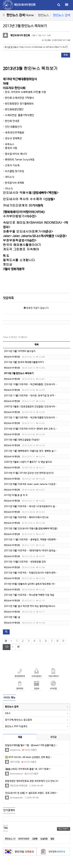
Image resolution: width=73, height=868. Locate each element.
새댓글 (53, 737)
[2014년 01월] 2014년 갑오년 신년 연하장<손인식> (29, 473)
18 (20, 79)
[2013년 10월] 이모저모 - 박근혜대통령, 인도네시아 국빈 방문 (34, 384)
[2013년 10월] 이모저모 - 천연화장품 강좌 (25, 562)
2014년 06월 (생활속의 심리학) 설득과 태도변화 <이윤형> (32, 584)
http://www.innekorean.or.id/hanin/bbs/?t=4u (43, 47)
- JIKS (9, 177)
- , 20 (25, 92)
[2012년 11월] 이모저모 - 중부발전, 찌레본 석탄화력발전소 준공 (35, 540)
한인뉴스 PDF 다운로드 (16, 727)
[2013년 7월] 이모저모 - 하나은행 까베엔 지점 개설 (29, 595)
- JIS (8, 189)
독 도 (6, 256)
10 (7, 647)
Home (30, 15)
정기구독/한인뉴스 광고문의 (19, 720)
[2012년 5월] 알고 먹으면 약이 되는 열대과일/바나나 (30, 606)
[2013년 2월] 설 (12, 617)
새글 (20, 737)
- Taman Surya (19, 160)
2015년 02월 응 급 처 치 (16, 495)
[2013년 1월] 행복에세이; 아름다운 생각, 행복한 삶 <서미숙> (33, 451)
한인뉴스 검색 (12, 707)
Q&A (8, 713)
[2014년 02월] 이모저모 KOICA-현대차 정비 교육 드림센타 (33, 429)
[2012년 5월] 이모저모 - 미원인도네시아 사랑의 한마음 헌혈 (33, 573)
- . (19, 115)
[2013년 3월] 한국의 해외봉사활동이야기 (24, 362)
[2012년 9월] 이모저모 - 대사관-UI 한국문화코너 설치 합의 (33, 506)
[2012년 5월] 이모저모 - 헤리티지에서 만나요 (26, 517)
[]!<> (24, 212)
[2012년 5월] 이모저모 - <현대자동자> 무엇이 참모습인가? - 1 (34, 551)
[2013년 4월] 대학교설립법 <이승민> (22, 440)
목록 (66, 55)
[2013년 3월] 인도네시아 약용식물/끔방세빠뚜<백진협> (31, 529)
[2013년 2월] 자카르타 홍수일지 (20, 351)
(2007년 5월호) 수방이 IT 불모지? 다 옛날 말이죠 (28, 462)
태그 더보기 (64, 829)
